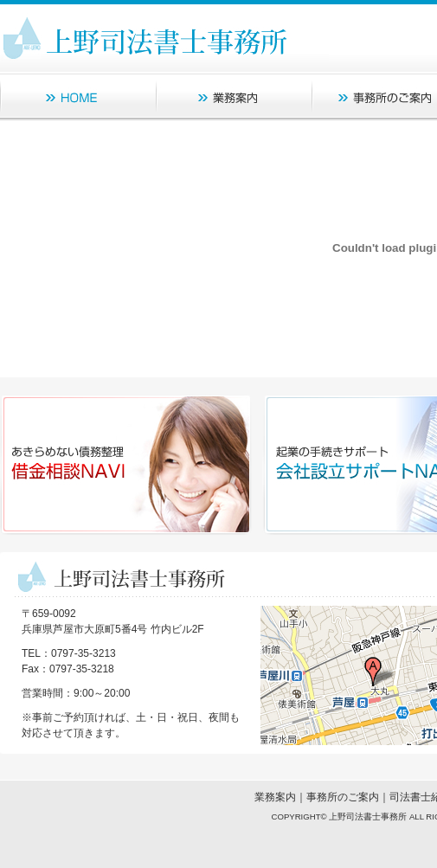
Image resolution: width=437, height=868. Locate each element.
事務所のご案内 (343, 797)
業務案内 (275, 797)
